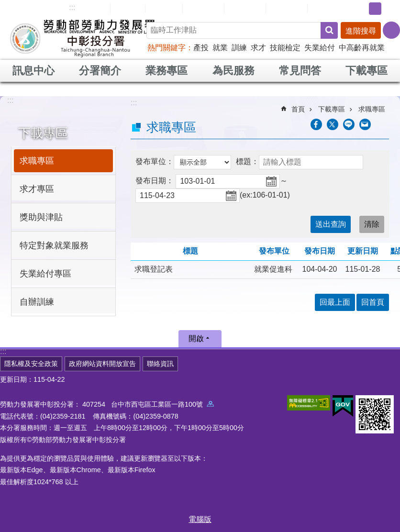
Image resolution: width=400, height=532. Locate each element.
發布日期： (155, 181)
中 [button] (375, 9)
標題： (247, 161)
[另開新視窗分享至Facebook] (316, 124)
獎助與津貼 (41, 217)
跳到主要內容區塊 (5, 5)
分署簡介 (100, 71)
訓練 (239, 48)
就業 (220, 48)
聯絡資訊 (160, 364)
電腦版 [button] (200, 519)
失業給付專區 (45, 274)
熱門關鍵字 (167, 48)
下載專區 (367, 71)
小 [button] (360, 9)
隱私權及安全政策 (31, 364)
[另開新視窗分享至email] (365, 124)
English (164, 9)
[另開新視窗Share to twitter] (333, 124)
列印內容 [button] (383, 124)
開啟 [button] (196, 338)
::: (72, 7)
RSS (322, 9)
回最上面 (335, 302)
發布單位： (155, 161)
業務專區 (167, 71)
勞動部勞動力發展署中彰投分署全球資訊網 (83, 38)
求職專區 (37, 161)
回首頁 (128, 8)
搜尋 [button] (329, 30)
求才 (258, 48)
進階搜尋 (361, 31)
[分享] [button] (391, 30)
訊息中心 (33, 71)
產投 (201, 48)
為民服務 (233, 71)
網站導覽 (89, 8)
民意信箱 (203, 8)
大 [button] (390, 9)
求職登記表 (154, 269)
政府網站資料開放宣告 (102, 364)
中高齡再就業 (362, 48)
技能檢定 (285, 48)
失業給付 (320, 48)
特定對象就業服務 (54, 245)
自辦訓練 (37, 302)
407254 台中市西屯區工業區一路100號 (148, 404)
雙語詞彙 (287, 8)
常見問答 (245, 8)
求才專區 (37, 189)
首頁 (298, 109)
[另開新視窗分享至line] (349, 124)
